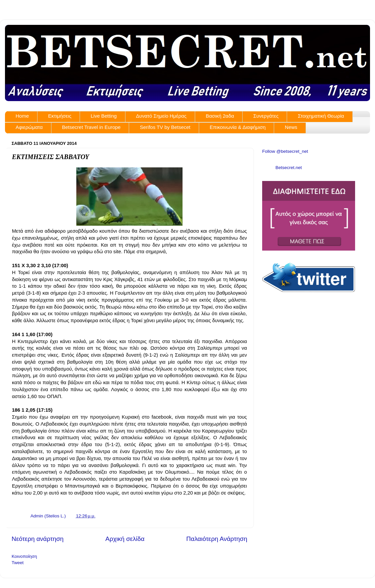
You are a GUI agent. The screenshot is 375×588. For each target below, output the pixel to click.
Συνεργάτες (266, 116)
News (291, 127)
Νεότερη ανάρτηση (38, 539)
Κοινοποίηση (24, 556)
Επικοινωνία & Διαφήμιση (238, 127)
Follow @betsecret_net (285, 151)
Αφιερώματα (29, 127)
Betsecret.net (289, 168)
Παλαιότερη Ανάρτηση (217, 539)
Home (22, 116)
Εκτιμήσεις (60, 116)
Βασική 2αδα (220, 116)
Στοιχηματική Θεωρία (321, 116)
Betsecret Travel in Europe (91, 127)
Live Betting (104, 116)
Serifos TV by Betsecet (165, 127)
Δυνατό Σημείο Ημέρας (161, 116)
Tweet (18, 563)
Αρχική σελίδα (125, 539)
